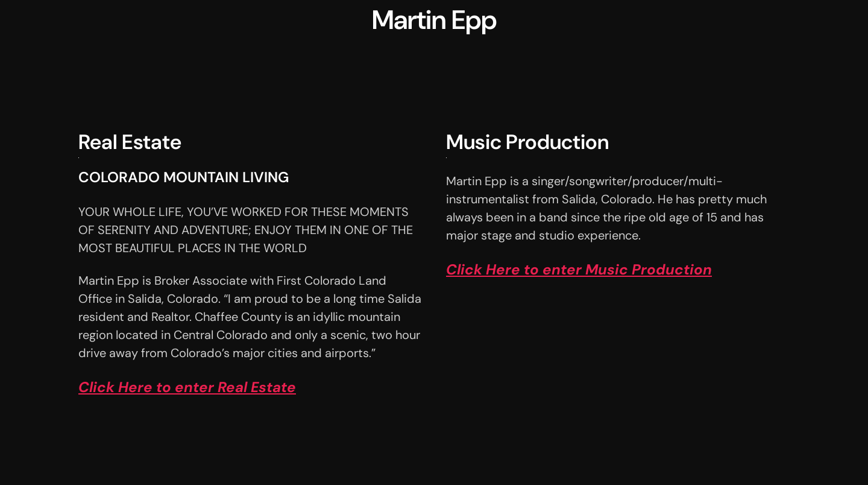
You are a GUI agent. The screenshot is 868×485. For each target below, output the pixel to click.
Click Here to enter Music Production (579, 269)
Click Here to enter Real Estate (187, 387)
